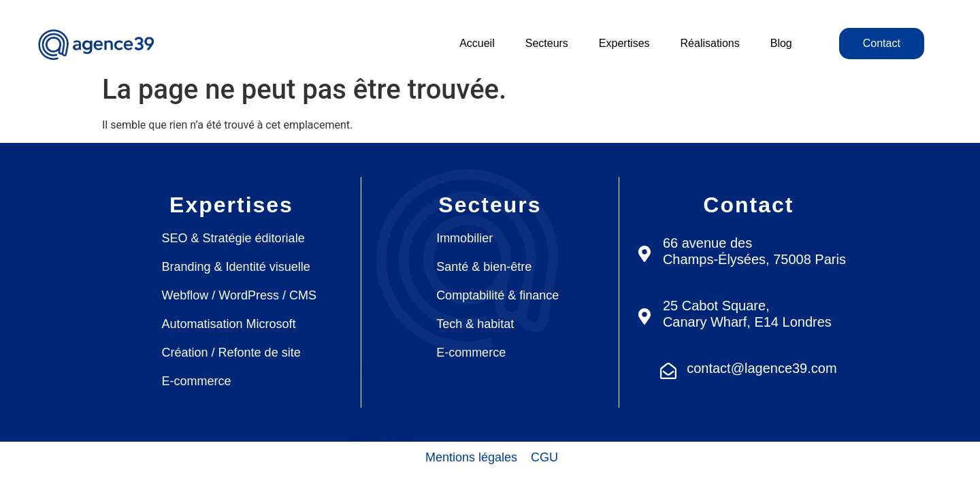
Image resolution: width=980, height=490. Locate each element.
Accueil (477, 43)
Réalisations (710, 43)
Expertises (624, 43)
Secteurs (547, 43)
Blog (781, 43)
